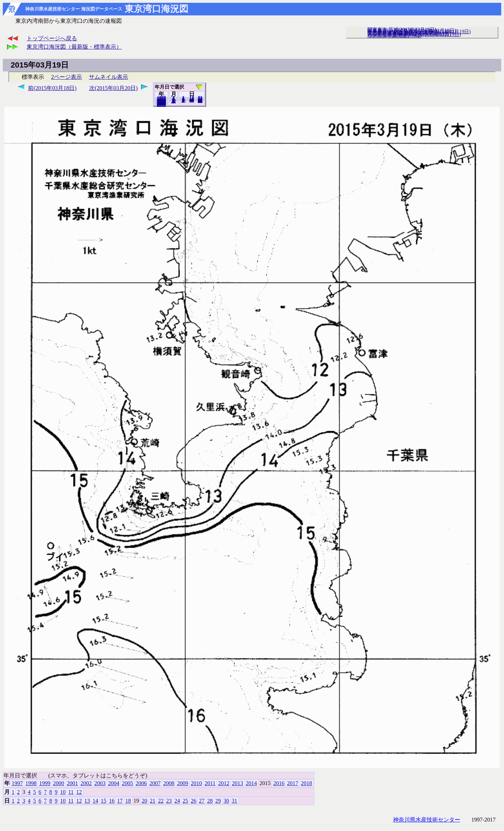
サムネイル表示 (108, 77)
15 (104, 801)
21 (153, 801)
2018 (161, 105)
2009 (183, 783)
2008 (169, 783)
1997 (17, 783)
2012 (224, 783)
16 (112, 801)
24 (177, 801)
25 (185, 801)
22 (161, 801)
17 (120, 801)
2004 (114, 783)
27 (202, 801)
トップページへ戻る (52, 38)
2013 (238, 783)
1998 (31, 783)
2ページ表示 (66, 77)
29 (218, 801)
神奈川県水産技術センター (427, 820)
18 (128, 801)
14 (95, 801)
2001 (72, 783)
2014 (251, 783)
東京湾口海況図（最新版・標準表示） (74, 47)
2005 (127, 783)
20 (192, 101)
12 (173, 101)
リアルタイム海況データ (394, 35)
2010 (196, 783)
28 (210, 801)
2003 (100, 783)
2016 (279, 783)
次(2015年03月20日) (114, 88)
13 (87, 801)
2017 (293, 783)
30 (226, 801)
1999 (45, 783)
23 (169, 801)
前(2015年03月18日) (52, 88)
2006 (141, 783)
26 (194, 801)
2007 (155, 783)
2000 (58, 783)
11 (71, 792)
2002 (86, 783)
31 (200, 101)
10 (183, 101)
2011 (210, 783)
